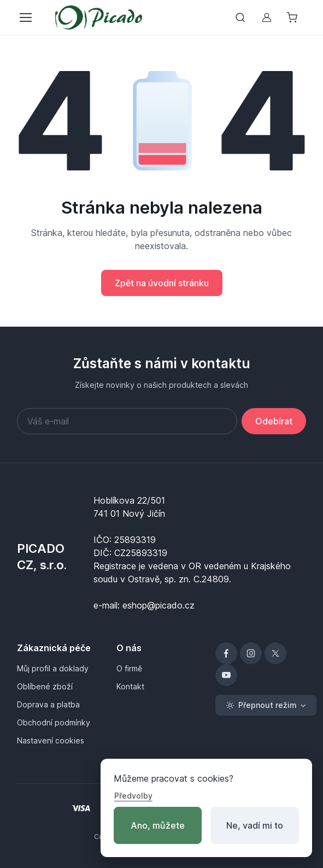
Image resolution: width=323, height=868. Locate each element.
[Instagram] (251, 653)
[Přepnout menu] (25, 17)
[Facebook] (226, 653)
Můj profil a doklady (53, 668)
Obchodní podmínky (54, 722)
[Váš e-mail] (127, 421)
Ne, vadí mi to (255, 825)
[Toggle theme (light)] (266, 705)
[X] (275, 653)
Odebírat (274, 421)
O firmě (129, 668)
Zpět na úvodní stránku (162, 283)
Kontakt (130, 686)
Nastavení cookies (51, 740)
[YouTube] (226, 675)
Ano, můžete (158, 825)
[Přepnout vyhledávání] (240, 17)
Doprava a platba (48, 704)
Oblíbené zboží (45, 686)
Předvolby (133, 796)
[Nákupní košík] (293, 17)
